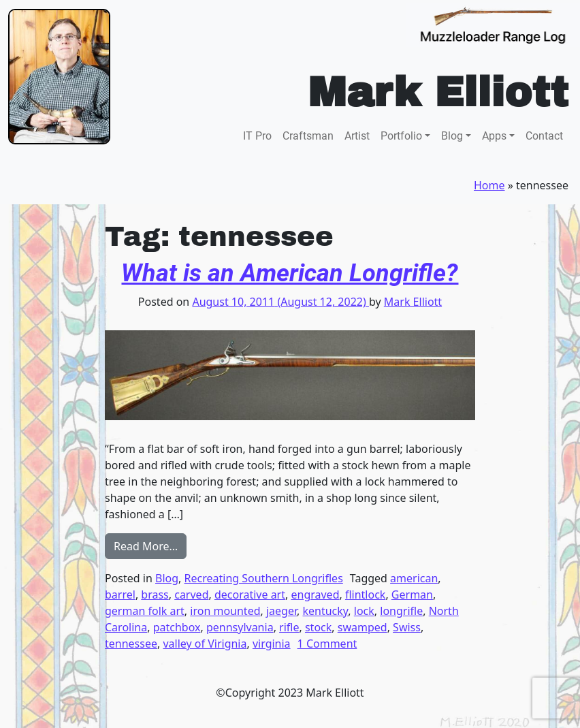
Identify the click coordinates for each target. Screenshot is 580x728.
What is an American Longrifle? (290, 273)
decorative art (250, 595)
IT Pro (257, 136)
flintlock (365, 595)
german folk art (145, 611)
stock (318, 627)
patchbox (177, 627)
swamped (363, 627)
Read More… (150, 545)
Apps (494, 136)
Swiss (407, 627)
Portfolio (401, 136)
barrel (120, 595)
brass (155, 595)
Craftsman (308, 136)
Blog (452, 136)
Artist (357, 136)
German (412, 595)
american (414, 578)
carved (191, 595)
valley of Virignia (205, 644)
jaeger (281, 611)
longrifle (401, 611)
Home (489, 185)
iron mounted (225, 611)
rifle (289, 627)
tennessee (131, 644)
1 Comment (327, 644)
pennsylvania (240, 627)
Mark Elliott (413, 302)
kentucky (325, 611)
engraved (315, 595)
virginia (272, 644)
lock (364, 611)
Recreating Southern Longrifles (264, 578)
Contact (544, 136)
